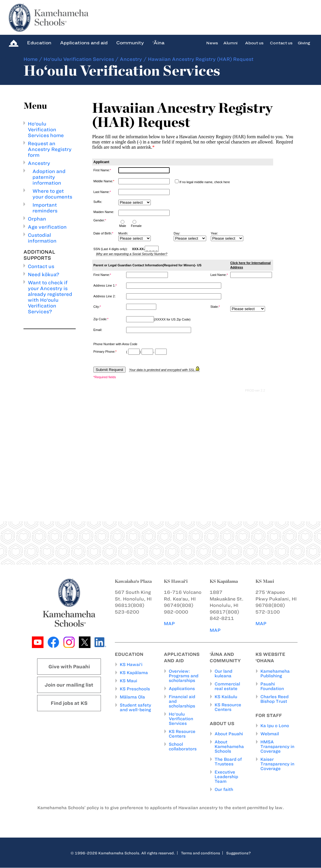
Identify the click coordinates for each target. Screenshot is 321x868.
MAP (169, 624)
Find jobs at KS (69, 703)
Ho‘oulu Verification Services (79, 59)
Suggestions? (239, 853)
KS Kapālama (134, 673)
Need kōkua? (43, 274)
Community (130, 43)
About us (254, 43)
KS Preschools (135, 689)
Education (39, 43)
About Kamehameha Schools (229, 747)
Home (31, 59)
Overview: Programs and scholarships (184, 676)
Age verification (47, 227)
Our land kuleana (223, 674)
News (212, 43)
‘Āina (158, 43)
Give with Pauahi (69, 667)
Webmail (270, 734)
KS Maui (128, 681)
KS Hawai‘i (131, 665)
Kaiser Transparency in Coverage (277, 764)
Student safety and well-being (135, 708)
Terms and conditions (201, 853)
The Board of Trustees (228, 762)
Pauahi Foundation (272, 686)
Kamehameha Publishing (275, 674)
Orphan (37, 219)
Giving (304, 43)
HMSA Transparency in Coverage (277, 747)
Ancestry (131, 59)
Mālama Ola (132, 697)
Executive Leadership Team (226, 777)
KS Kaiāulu (226, 697)
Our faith (224, 790)
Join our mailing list (69, 685)
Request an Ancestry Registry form (50, 149)
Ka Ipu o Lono (275, 726)
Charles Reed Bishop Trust (274, 699)
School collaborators (183, 747)
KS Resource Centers (182, 734)
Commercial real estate (227, 686)
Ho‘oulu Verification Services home (46, 130)
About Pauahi (229, 734)
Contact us (281, 43)
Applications (182, 689)
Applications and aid (84, 43)
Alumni (230, 43)
